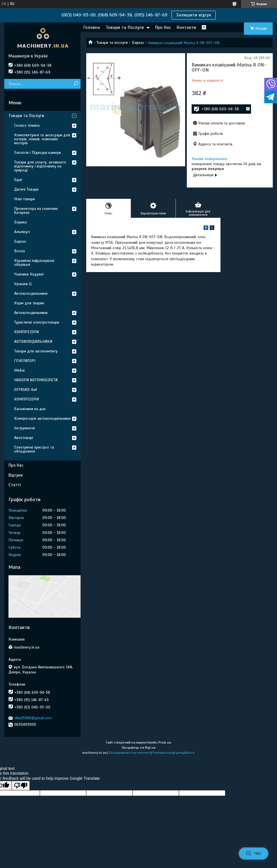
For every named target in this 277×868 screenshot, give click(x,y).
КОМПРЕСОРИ (26, 332)
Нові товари (24, 199)
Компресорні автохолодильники (42, 418)
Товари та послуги (112, 43)
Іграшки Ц (23, 284)
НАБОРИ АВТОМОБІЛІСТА (36, 380)
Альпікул (22, 232)
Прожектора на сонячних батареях (36, 211)
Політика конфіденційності (174, 753)
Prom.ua (165, 742)
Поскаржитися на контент (129, 753)
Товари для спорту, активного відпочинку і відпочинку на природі (40, 166)
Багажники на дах (30, 409)
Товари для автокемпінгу (36, 351)
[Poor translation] (21, 786)
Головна (92, 27)
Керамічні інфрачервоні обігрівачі (34, 263)
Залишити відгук (194, 15)
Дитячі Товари (26, 189)
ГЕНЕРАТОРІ (25, 361)
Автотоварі (24, 438)
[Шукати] (76, 84)
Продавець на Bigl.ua (139, 748)
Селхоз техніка (27, 125)
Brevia (20, 251)
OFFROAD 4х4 (26, 390)
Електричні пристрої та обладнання (34, 449)
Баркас (138, 43)
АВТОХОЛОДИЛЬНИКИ (33, 342)
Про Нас (163, 27)
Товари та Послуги (125, 27)
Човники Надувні (29, 274)
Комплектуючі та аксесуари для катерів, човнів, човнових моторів (42, 139)
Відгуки (16, 475)
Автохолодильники (31, 293)
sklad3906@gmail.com (33, 718)
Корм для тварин (29, 303)
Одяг (18, 180)
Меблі (19, 370)
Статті (15, 485)
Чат (254, 853)
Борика (20, 222)
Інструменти (24, 428)
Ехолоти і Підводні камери (37, 153)
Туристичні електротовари (37, 322)
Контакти (186, 27)
